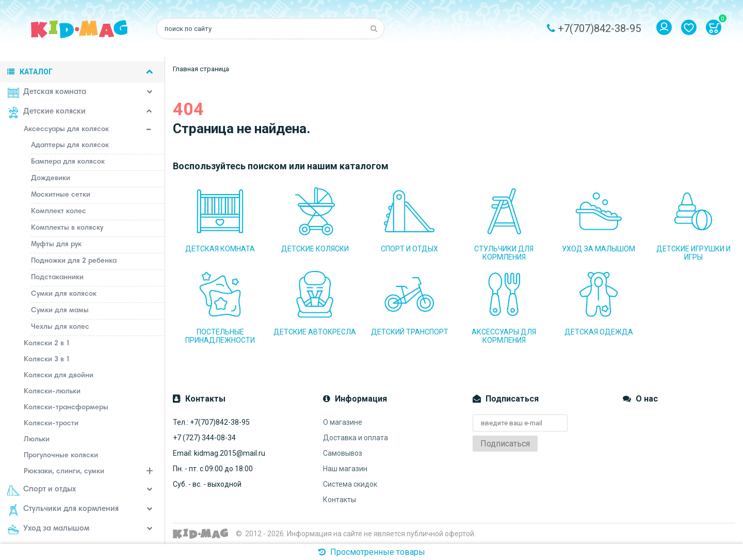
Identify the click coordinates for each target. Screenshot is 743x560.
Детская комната (47, 93)
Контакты (340, 500)
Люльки (37, 440)
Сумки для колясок (64, 294)
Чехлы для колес (60, 327)
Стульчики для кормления (63, 510)
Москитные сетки (61, 195)
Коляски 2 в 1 (47, 344)
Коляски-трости (51, 424)
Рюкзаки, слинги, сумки (94, 473)
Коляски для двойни (59, 376)
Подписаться (505, 444)
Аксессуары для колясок (94, 131)
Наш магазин (345, 469)
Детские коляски (46, 113)
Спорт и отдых (42, 490)
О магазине (343, 422)
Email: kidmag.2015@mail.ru (219, 453)
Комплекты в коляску (67, 228)
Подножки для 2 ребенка (74, 261)
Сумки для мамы (60, 311)
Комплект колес (59, 212)
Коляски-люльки (52, 392)
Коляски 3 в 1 (47, 360)
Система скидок (350, 484)
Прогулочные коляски (61, 456)
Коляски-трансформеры (66, 408)
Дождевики (51, 179)
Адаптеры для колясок (70, 146)
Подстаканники (57, 278)
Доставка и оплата (356, 438)
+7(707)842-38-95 (599, 28)
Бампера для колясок (68, 162)
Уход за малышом (48, 530)
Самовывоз (343, 453)
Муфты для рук (56, 245)
